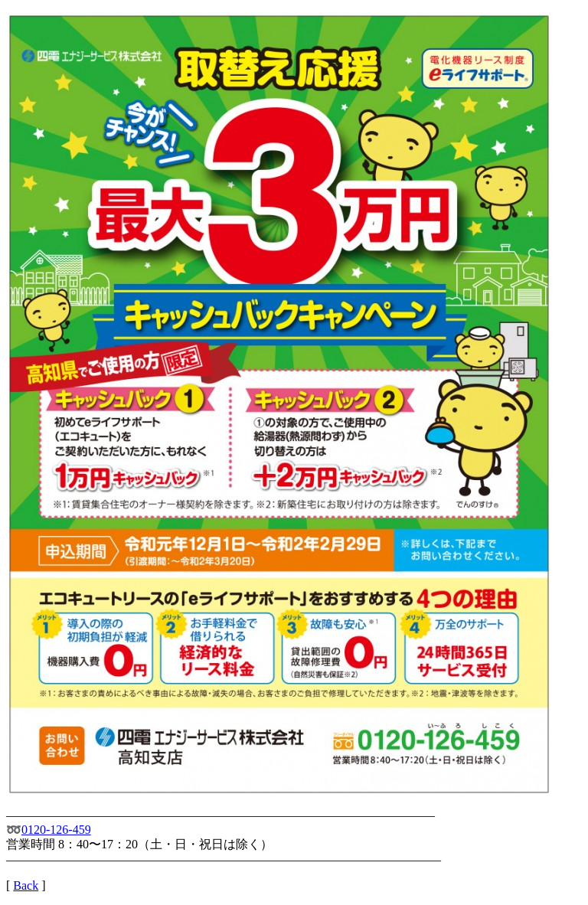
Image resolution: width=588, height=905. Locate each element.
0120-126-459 (56, 830)
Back (26, 885)
